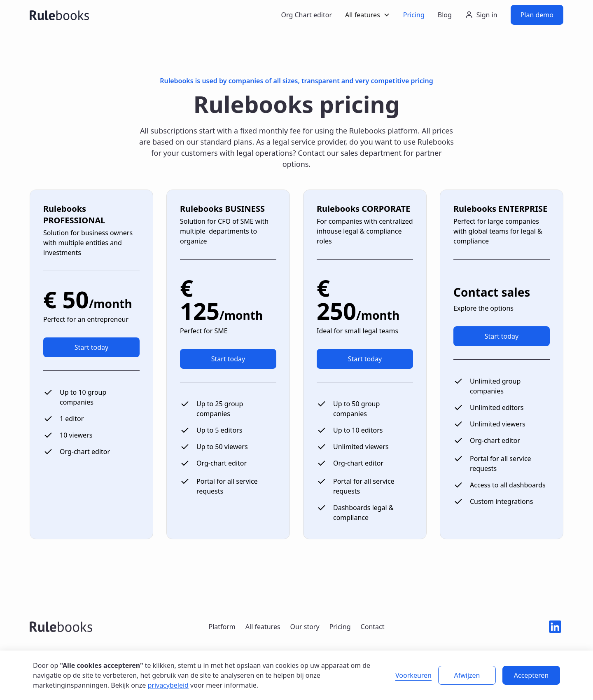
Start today (92, 347)
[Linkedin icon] (555, 627)
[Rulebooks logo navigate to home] (61, 627)
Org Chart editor (306, 15)
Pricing (414, 15)
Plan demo (537, 15)
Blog (445, 15)
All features (263, 627)
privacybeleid (168, 685)
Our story (305, 627)
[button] (368, 15)
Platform (222, 627)
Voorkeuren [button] (413, 675)
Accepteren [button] (531, 675)
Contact (373, 627)
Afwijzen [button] (467, 675)
